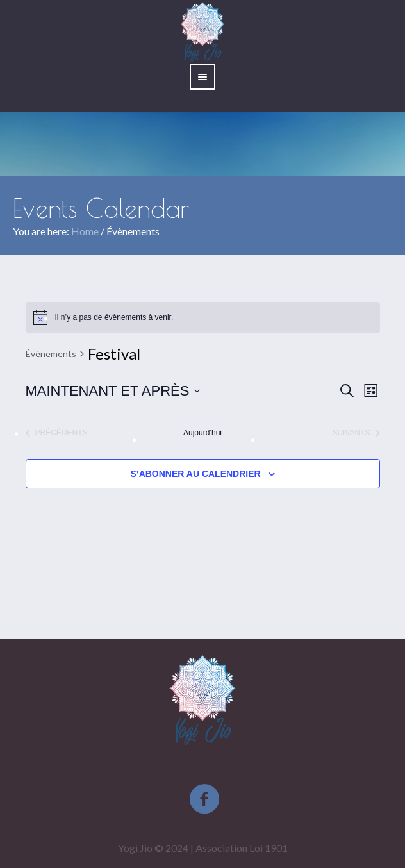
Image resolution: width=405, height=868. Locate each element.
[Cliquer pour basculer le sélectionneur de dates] (113, 391)
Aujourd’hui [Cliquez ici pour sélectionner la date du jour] (202, 433)
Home (85, 231)
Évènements (51, 354)
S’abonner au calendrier (195, 474)
